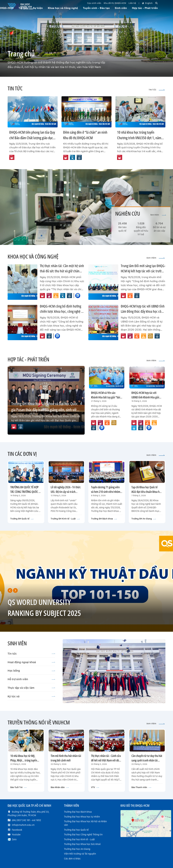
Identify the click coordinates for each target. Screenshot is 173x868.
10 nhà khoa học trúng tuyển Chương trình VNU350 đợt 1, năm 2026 (139, 138)
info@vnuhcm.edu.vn (23, 825)
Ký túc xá (31, 696)
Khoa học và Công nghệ (63, 8)
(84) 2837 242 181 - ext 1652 (26, 820)
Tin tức (31, 654)
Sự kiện (38, 8)
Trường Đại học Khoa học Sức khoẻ (82, 844)
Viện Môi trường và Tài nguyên (80, 854)
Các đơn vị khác (72, 859)
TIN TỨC (157, 90)
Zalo (14, 839)
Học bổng (31, 671)
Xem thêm (158, 215)
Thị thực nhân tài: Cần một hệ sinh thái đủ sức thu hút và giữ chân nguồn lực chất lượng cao (62, 271)
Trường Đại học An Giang (77, 849)
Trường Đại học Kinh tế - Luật (79, 839)
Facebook (17, 830)
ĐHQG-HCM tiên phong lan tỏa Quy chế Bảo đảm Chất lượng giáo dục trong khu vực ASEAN (32, 138)
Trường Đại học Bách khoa (78, 812)
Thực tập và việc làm (31, 688)
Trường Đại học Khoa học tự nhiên (82, 817)
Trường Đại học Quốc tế (76, 830)
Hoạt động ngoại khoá (31, 662)
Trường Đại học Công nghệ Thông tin (83, 835)
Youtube (16, 835)
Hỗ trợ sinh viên (31, 679)
